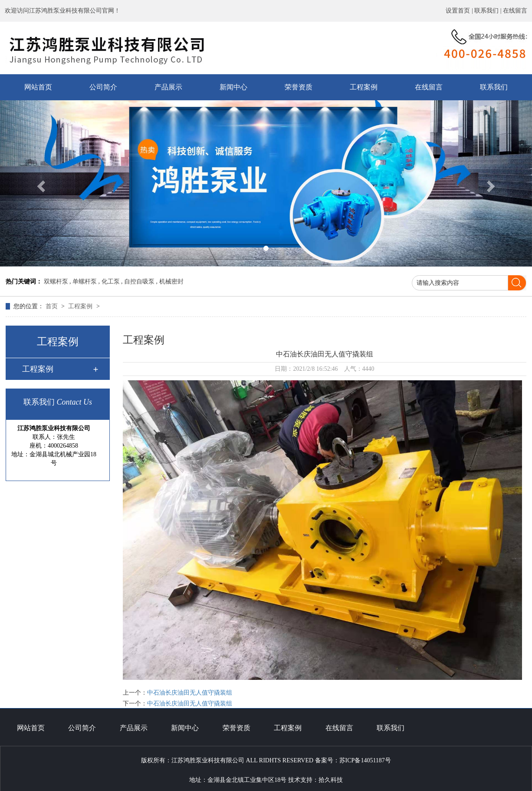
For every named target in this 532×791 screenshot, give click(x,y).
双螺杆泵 (56, 282)
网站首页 (38, 87)
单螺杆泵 (85, 282)
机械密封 (171, 282)
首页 (53, 306)
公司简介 (103, 87)
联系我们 (494, 87)
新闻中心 (233, 87)
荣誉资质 (299, 87)
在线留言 (515, 11)
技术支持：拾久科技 (315, 780)
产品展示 (168, 87)
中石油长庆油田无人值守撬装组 (190, 693)
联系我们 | (489, 11)
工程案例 (364, 87)
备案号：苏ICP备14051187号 (353, 760)
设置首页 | (460, 11)
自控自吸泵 (139, 282)
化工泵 (111, 282)
